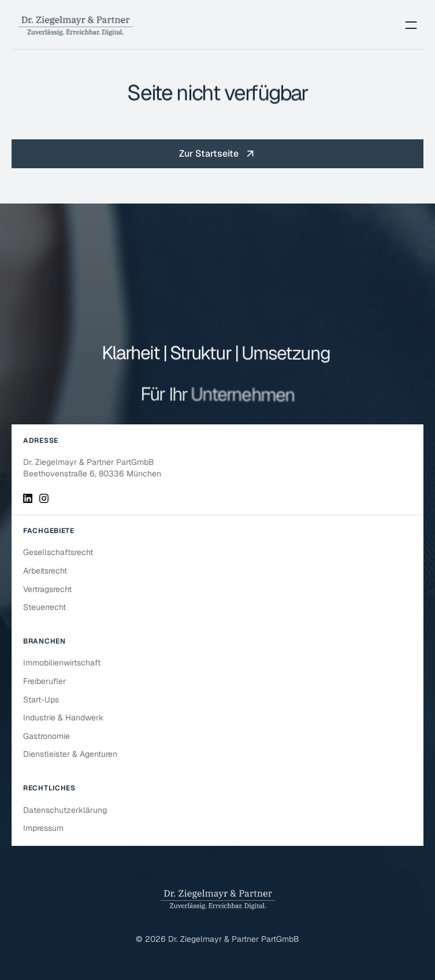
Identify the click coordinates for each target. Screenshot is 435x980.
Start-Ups (41, 700)
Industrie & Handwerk (63, 718)
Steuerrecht (44, 607)
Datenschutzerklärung (65, 810)
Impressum (43, 828)
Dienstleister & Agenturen (70, 754)
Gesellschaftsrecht (58, 552)
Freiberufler (44, 681)
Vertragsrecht (47, 589)
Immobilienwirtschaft (62, 663)
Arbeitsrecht (45, 571)
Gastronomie (47, 736)
